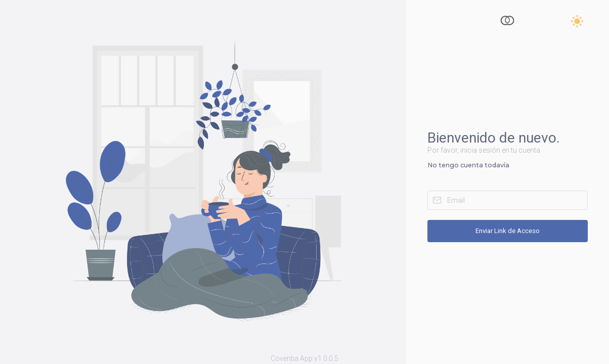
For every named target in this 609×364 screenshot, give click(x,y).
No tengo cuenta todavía (468, 165)
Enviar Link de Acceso (508, 231)
